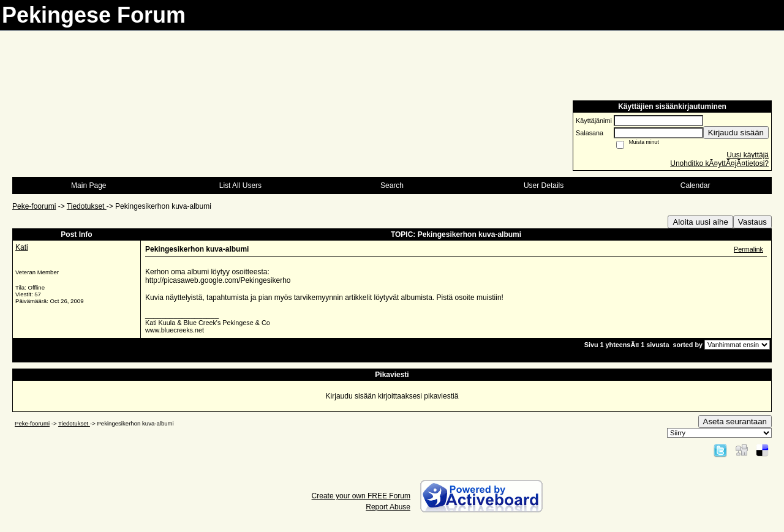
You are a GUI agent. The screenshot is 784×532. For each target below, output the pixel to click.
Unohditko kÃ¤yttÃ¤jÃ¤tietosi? (719, 163)
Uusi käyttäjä (748, 155)
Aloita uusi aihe (700, 222)
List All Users (240, 185)
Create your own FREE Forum (361, 496)
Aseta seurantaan (735, 421)
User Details (544, 185)
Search (392, 185)
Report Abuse (388, 507)
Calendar (695, 185)
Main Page (89, 185)
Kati (22, 247)
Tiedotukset (87, 206)
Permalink (748, 249)
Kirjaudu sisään (736, 133)
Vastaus (752, 222)
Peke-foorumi (34, 206)
